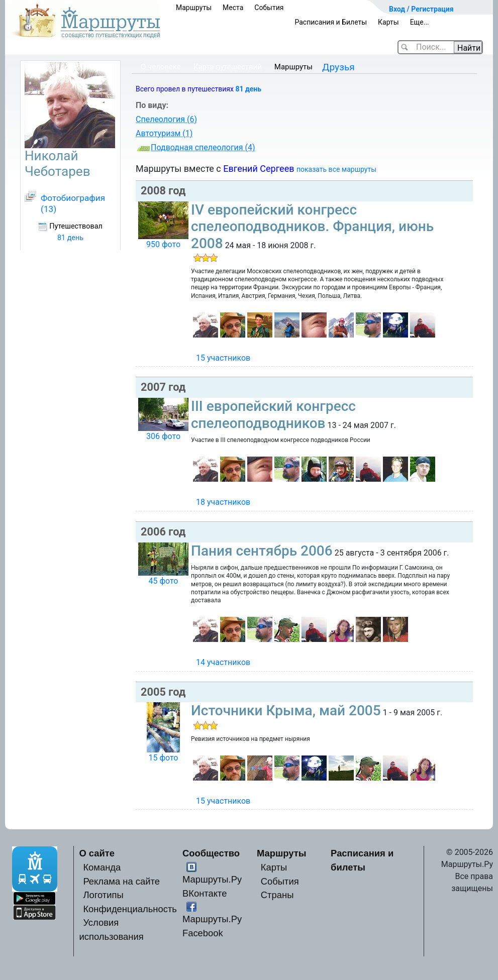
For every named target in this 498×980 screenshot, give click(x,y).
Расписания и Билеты (331, 22)
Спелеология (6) (166, 119)
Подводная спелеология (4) (203, 147)
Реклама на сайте (121, 881)
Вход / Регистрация (421, 9)
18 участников (223, 502)
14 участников (223, 662)
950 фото (163, 244)
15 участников (223, 358)
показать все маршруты (336, 169)
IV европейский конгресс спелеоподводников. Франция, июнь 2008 (312, 227)
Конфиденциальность (130, 909)
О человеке (161, 67)
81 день (248, 89)
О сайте (97, 853)
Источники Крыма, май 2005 (286, 711)
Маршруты (194, 8)
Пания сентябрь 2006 (262, 551)
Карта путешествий (228, 67)
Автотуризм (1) (164, 133)
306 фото (163, 436)
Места (233, 8)
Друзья (338, 67)
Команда (102, 867)
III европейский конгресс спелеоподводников (273, 415)
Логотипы (103, 895)
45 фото (163, 581)
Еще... (420, 22)
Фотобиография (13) (73, 203)
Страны (277, 895)
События (269, 8)
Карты (388, 22)
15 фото (163, 758)
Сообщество (211, 853)
